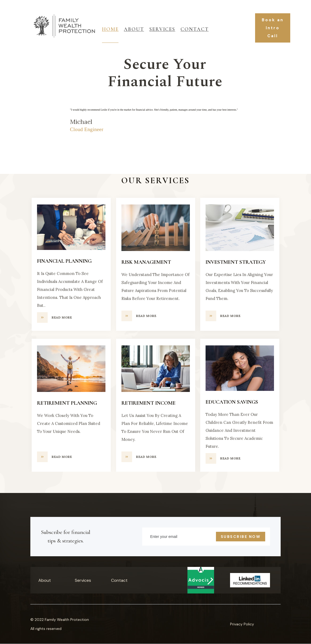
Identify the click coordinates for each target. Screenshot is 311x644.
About (134, 29)
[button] (11, 139)
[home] (52, 28)
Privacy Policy (242, 624)
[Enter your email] (206, 537)
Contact (195, 29)
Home (110, 29)
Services (83, 580)
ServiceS (162, 29)
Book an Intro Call (273, 28)
